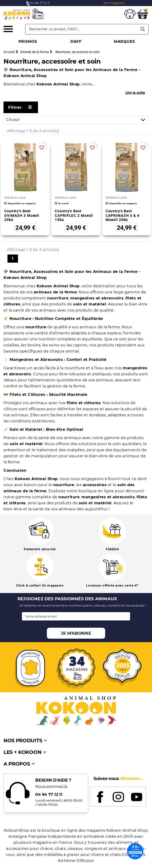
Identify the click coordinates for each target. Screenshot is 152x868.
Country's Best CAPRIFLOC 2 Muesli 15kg (74, 215)
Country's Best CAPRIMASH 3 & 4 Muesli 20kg (123, 215)
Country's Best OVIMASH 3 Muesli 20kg (22, 215)
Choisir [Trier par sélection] (77, 120)
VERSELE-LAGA (15, 198)
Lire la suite (135, 93)
